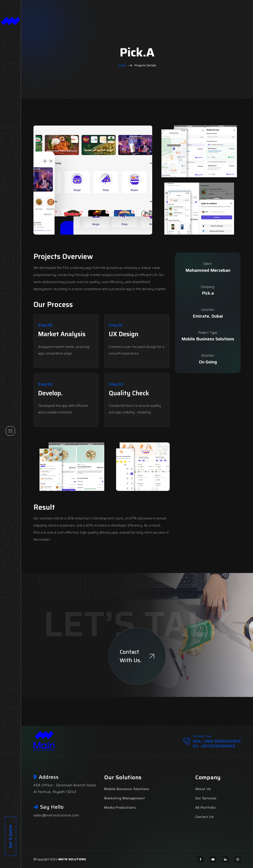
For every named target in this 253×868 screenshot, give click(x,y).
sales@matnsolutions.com (56, 815)
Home (122, 65)
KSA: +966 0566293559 (217, 741)
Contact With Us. (137, 656)
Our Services (206, 798)
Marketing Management (124, 798)
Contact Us (204, 817)
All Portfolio (205, 807)
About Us (203, 789)
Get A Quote (10, 758)
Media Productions (120, 807)
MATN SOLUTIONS (72, 859)
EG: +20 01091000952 (214, 746)
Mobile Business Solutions (127, 789)
